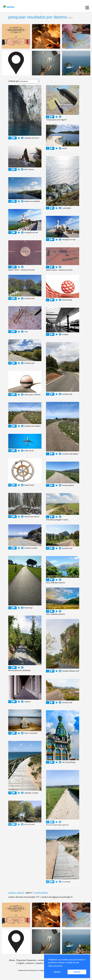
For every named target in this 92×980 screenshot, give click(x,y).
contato (41, 960)
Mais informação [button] (55, 966)
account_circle (22, 138)
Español (39, 963)
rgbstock (8, 7)
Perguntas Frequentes (26, 960)
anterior (21, 893)
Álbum (12, 960)
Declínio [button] (57, 972)
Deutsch (30, 963)
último (45, 893)
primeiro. (12, 893)
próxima (38, 893)
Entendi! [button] (77, 972)
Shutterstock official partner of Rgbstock (32, 970)
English (21, 963)
